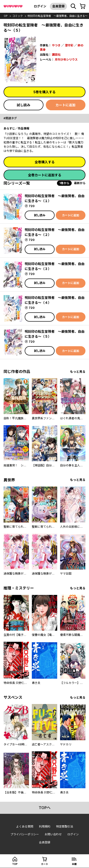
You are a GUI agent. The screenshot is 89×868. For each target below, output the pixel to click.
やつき (56, 45)
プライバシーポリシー (25, 834)
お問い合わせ (53, 834)
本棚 (74, 864)
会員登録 (58, 6)
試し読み (23, 105)
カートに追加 (66, 105)
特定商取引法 (65, 826)
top (5, 16)
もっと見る (78, 372)
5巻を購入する (44, 92)
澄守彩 (69, 45)
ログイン (40, 6)
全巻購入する (45, 162)
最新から (80, 183)
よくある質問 (25, 826)
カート (45, 864)
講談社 (56, 55)
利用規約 (45, 826)
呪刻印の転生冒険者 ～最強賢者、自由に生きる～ (58, 16)
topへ (45, 808)
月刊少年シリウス (66, 60)
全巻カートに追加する (45, 175)
